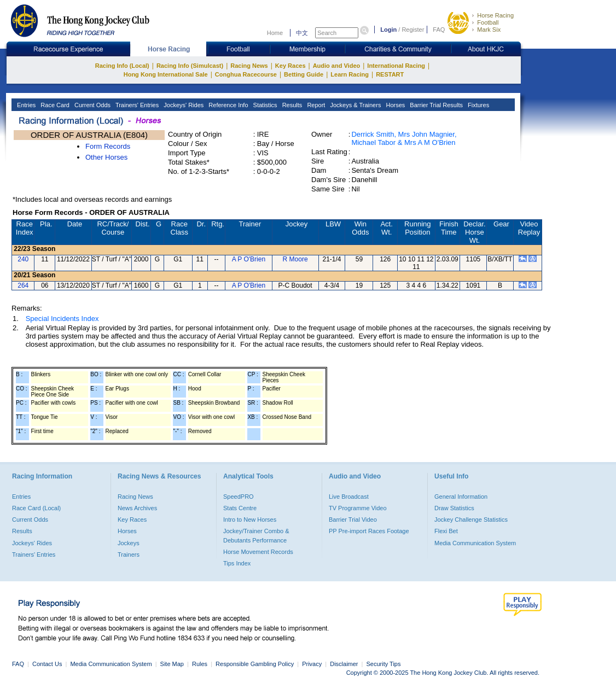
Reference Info (227, 105)
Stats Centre (240, 508)
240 (23, 259)
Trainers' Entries (136, 105)
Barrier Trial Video (353, 520)
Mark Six (489, 30)
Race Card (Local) (36, 508)
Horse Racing (495, 15)
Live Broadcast (349, 497)
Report (315, 105)
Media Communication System (475, 543)
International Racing (396, 66)
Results (292, 105)
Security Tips (384, 664)
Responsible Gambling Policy (255, 664)
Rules (201, 664)
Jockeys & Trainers (355, 105)
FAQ (439, 30)
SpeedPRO (239, 497)
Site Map (172, 664)
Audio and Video (337, 66)
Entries (25, 105)
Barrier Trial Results (435, 105)
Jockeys (129, 543)
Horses (394, 105)
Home (275, 33)
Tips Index (237, 563)
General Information (461, 497)
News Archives (137, 508)
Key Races (290, 66)
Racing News (249, 66)
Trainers (129, 555)
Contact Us (47, 664)
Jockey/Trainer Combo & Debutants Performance (256, 535)
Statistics (265, 105)
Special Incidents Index (62, 319)
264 (23, 285)
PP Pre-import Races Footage (369, 531)
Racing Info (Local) (122, 66)
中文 (302, 33)
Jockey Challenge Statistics (471, 520)
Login (388, 30)
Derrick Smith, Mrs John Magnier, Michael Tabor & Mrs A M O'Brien (404, 138)
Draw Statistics (454, 508)
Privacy (312, 664)
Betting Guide (304, 74)
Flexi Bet (446, 531)
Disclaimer (344, 664)
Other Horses (106, 157)
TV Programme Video (358, 508)
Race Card (54, 105)
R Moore (295, 259)
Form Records (108, 146)
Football (488, 22)
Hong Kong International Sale (166, 74)
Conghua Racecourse (246, 74)
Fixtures (478, 105)
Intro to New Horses (250, 520)
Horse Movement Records (258, 552)
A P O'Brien (249, 259)
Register (413, 30)
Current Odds (92, 105)
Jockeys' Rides (183, 105)
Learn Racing (350, 74)
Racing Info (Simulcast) (190, 66)
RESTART (390, 74)
